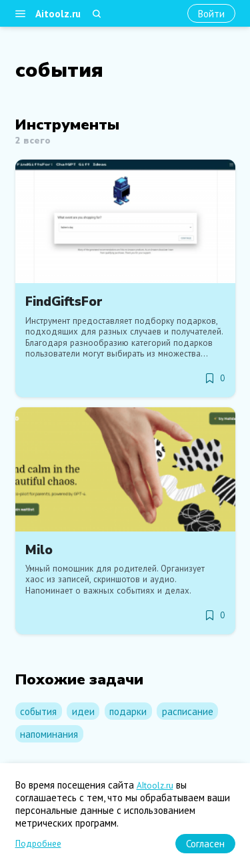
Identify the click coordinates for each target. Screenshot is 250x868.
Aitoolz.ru (58, 14)
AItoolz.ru (155, 786)
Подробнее (38, 844)
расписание (188, 711)
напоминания (49, 734)
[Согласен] (205, 844)
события (38, 711)
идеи (83, 711)
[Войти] (211, 14)
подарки (128, 711)
